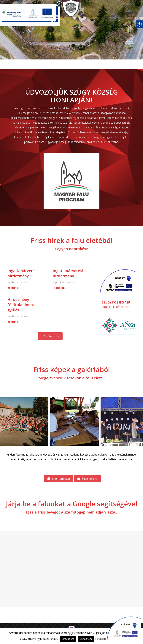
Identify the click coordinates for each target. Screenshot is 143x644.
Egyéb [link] (11, 282)
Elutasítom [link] (86, 639)
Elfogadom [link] (68, 639)
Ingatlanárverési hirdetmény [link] (23, 273)
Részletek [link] (13, 288)
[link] (72, 8)
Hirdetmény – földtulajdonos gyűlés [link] (21, 305)
